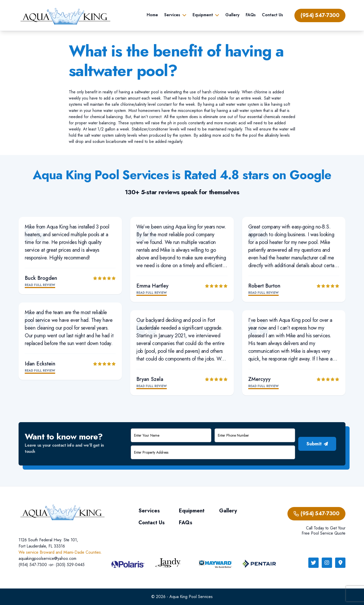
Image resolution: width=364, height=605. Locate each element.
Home (152, 15)
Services (172, 15)
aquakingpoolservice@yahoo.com (47, 558)
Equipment (203, 15)
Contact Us (272, 15)
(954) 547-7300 (320, 15)
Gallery (232, 15)
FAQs (251, 15)
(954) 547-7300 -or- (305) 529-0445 (52, 565)
